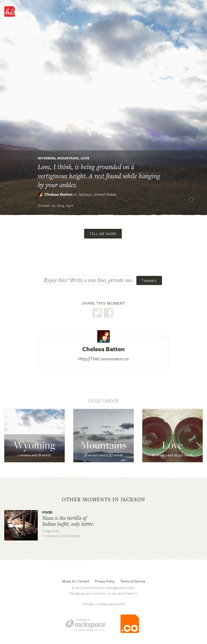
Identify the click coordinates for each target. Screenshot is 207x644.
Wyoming (47, 158)
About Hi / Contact (76, 581)
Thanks (149, 281)
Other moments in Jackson (103, 500)
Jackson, (97, 194)
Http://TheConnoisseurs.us (103, 359)
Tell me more (103, 234)
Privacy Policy (105, 581)
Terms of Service (133, 581)
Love (85, 158)
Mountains (68, 158)
